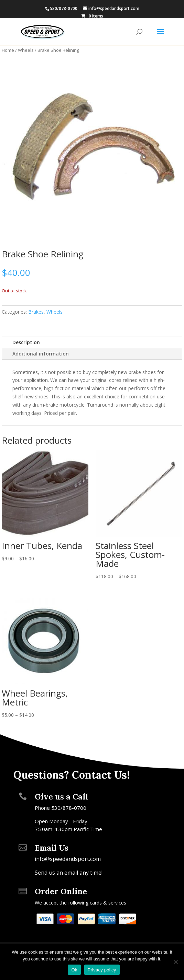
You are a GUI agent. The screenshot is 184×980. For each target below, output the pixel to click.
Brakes (36, 312)
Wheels (26, 50)
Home (8, 50)
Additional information (41, 354)
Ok (74, 970)
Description (26, 342)
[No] (175, 962)
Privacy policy (102, 970)
